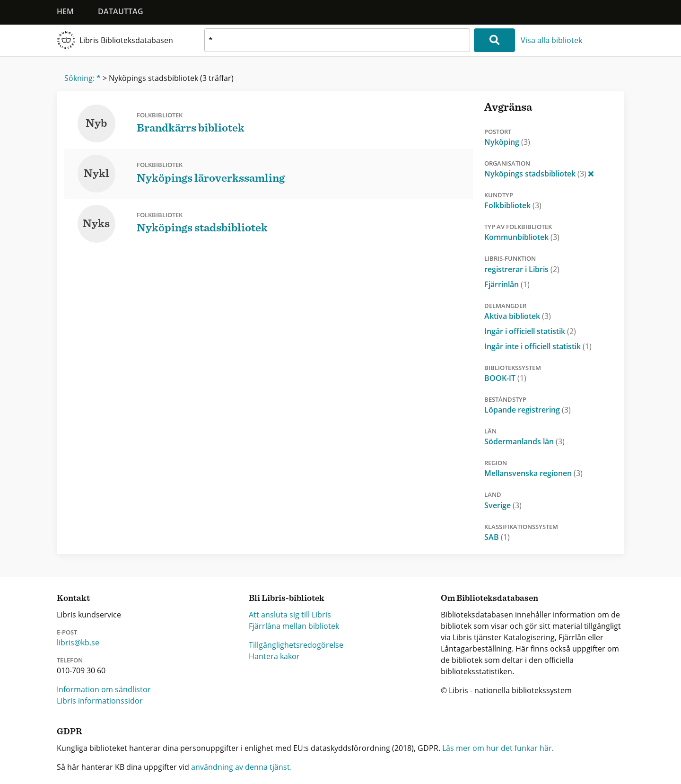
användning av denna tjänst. (241, 767)
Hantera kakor (274, 656)
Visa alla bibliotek (551, 40)
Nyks (96, 224)
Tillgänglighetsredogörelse (296, 645)
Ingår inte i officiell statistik (538, 346)
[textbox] (337, 40)
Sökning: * (83, 78)
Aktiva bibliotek (518, 316)
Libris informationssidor (100, 701)
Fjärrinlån (507, 284)
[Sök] (494, 40)
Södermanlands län (524, 441)
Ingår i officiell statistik (530, 331)
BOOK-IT (505, 378)
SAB (497, 537)
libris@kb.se (78, 643)
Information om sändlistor (104, 689)
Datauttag (121, 11)
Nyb (96, 123)
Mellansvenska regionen (533, 473)
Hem (65, 11)
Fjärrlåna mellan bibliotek (294, 626)
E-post (67, 632)
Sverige (503, 505)
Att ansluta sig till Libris (290, 615)
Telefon (70, 660)
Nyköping (507, 142)
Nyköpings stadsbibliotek (539, 174)
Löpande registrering (528, 410)
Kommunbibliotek (522, 237)
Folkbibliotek (513, 205)
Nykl (96, 174)
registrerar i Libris (522, 269)
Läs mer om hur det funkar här (497, 748)
